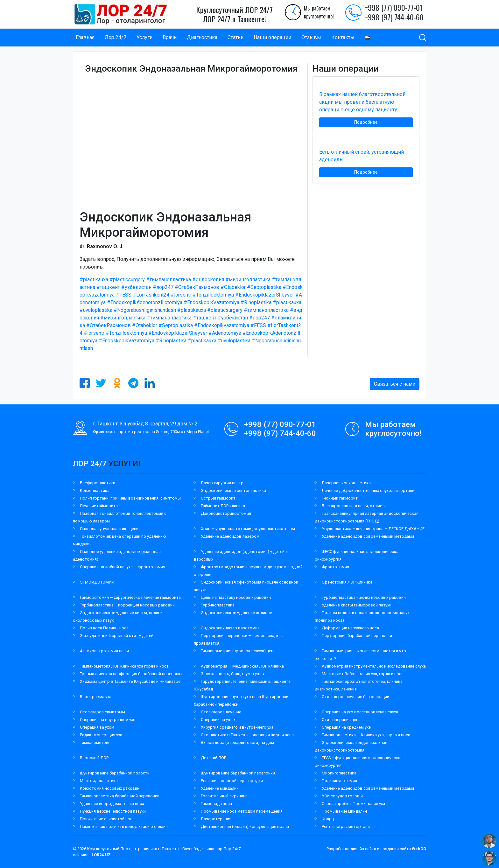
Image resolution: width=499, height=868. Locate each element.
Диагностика (202, 37)
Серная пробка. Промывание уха (353, 804)
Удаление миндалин (220, 788)
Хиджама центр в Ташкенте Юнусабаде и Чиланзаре (130, 681)
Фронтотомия (335, 567)
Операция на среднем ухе (346, 727)
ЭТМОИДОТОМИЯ (97, 582)
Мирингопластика (339, 773)
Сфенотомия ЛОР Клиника (347, 582)
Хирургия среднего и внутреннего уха (237, 727)
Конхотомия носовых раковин (110, 788)
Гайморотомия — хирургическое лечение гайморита (130, 597)
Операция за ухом (97, 727)
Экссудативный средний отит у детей (117, 636)
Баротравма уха (96, 697)
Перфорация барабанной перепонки (357, 636)
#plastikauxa (94, 280)
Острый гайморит (218, 498)
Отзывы (311, 37)
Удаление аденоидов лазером (230, 536)
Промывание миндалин (344, 811)
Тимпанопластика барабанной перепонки (120, 796)
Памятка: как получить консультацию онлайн (124, 826)
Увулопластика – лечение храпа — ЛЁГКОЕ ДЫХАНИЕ (373, 529)
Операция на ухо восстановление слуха (360, 712)
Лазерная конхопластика (346, 483)
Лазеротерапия (216, 819)
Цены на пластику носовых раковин (236, 597)
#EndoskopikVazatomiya (211, 302)
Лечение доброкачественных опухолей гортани (368, 490)
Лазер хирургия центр (222, 483)
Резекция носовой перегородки (232, 781)
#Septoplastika (264, 287)
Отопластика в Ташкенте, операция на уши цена (247, 735)
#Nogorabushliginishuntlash (145, 310)
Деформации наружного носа (350, 628)
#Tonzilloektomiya (213, 295)
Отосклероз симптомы (102, 712)
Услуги (144, 37)
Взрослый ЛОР (94, 758)
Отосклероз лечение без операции (355, 697)
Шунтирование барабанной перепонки (238, 773)
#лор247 (163, 287)
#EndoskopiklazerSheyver (265, 295)
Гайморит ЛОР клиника (223, 506)
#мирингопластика (248, 280)
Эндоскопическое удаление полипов (237, 613)
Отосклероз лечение (221, 712)
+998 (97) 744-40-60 (394, 17)
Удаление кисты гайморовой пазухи (357, 605)
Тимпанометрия (95, 742)
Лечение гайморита (99, 506)
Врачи (170, 37)
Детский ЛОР (214, 758)
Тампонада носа (216, 804)
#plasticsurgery (127, 280)
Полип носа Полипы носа (104, 628)
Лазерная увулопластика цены (110, 529)
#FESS (124, 295)
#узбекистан (136, 287)
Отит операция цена (341, 720)
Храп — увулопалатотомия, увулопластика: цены (248, 529)
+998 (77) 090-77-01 (394, 7)
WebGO (419, 849)
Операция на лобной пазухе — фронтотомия (123, 567)
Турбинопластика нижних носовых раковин (364, 597)
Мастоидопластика (99, 781)
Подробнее (366, 122)
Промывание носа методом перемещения (242, 811)
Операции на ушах (218, 720)
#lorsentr (181, 295)
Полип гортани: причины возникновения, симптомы (130, 498)
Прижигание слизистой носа (107, 819)
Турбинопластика (218, 605)
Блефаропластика (98, 483)
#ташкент (108, 287)
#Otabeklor (233, 287)
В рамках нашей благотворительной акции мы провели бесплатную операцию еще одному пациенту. (362, 102)
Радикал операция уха (101, 735)
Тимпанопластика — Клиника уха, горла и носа (366, 735)
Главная (85, 37)
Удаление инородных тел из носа (112, 804)
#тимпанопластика (169, 280)
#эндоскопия (208, 280)
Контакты (343, 37)
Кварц (328, 819)
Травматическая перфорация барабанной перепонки (131, 674)
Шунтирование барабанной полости (115, 773)
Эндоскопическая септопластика (233, 490)
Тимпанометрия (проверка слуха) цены (239, 651)
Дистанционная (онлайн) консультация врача (245, 826)
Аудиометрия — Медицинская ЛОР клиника (242, 666)
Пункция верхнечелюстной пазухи (113, 811)
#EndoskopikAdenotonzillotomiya (145, 302)
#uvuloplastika (96, 310)
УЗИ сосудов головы (342, 796)
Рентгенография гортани (346, 826)
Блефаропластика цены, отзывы (354, 506)
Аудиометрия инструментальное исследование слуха (374, 666)
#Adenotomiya (225, 333)
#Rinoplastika (256, 302)
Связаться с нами (395, 384)
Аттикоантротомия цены (104, 651)
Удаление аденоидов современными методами (368, 536)
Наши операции (272, 37)
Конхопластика (95, 490)
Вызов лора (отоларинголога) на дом (237, 742)
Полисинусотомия (339, 781)
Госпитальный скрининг (224, 796)
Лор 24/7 (116, 37)
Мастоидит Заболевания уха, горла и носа (363, 674)
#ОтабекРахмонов (197, 287)
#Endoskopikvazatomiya (222, 325)
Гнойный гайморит (340, 498)
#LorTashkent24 (151, 295)
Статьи (235, 37)
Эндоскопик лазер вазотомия (230, 628)
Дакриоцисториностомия (226, 513)
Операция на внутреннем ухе (108, 720)
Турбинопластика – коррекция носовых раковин (127, 605)
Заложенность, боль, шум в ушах (233, 674)
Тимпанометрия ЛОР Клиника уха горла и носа (124, 666)
